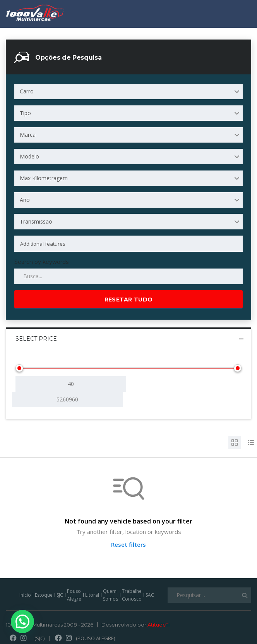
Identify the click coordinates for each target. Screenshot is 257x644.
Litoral (92, 595)
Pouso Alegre (74, 595)
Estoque (44, 595)
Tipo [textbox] (25, 113)
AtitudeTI (158, 625)
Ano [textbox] (25, 200)
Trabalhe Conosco (132, 595)
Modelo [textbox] (29, 156)
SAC (150, 595)
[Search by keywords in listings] (128, 276)
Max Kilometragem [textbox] (44, 178)
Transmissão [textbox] (36, 221)
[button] (22, 622)
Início (25, 595)
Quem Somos (111, 595)
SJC (60, 595)
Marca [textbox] (28, 135)
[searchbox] (114, 244)
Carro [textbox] (27, 91)
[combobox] (128, 91)
